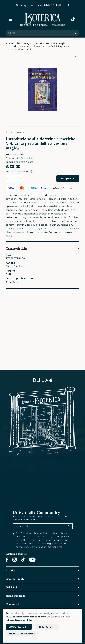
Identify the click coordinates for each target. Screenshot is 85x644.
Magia (28, 43)
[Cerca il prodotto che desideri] (40, 33)
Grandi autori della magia (50, 43)
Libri (19, 43)
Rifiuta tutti (47, 627)
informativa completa (19, 620)
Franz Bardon (15, 132)
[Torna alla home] (43, 19)
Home (9, 43)
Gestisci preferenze (22, 633)
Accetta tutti (19, 627)
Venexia (20, 154)
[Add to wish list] (75, 58)
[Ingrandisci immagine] (7, 55)
